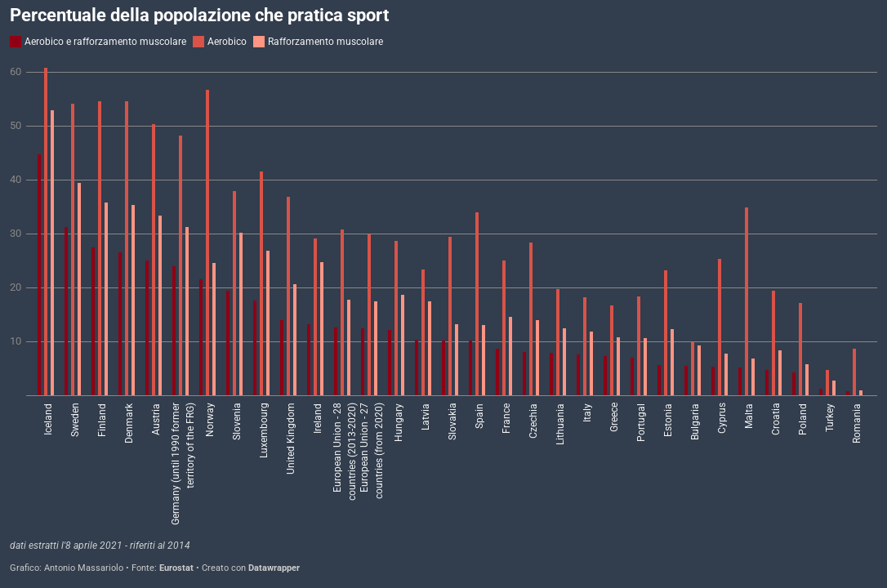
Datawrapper (274, 568)
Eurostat (176, 568)
